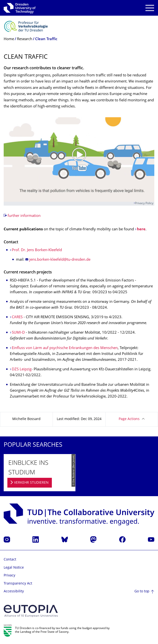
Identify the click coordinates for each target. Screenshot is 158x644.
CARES (18, 317)
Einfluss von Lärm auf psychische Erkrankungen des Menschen (65, 348)
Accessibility (14, 591)
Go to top (142, 591)
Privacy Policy (144, 204)
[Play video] (79, 159)
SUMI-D (18, 333)
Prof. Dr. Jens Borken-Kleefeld (37, 250)
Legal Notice (14, 568)
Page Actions (129, 419)
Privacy (9, 576)
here (141, 229)
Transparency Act (18, 584)
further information (24, 216)
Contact (10, 560)
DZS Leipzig (22, 369)
